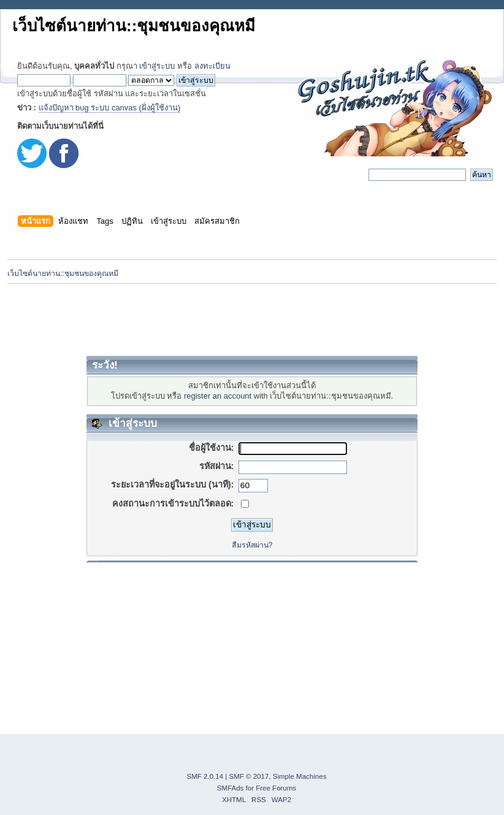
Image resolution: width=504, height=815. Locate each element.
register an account (218, 396)
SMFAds (231, 788)
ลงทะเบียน (212, 66)
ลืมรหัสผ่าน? (252, 545)
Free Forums (276, 788)
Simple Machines (300, 776)
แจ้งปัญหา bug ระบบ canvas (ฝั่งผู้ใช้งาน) (110, 108)
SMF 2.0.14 (205, 776)
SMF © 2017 (249, 776)
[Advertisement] (252, 319)
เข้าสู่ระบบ (157, 66)
